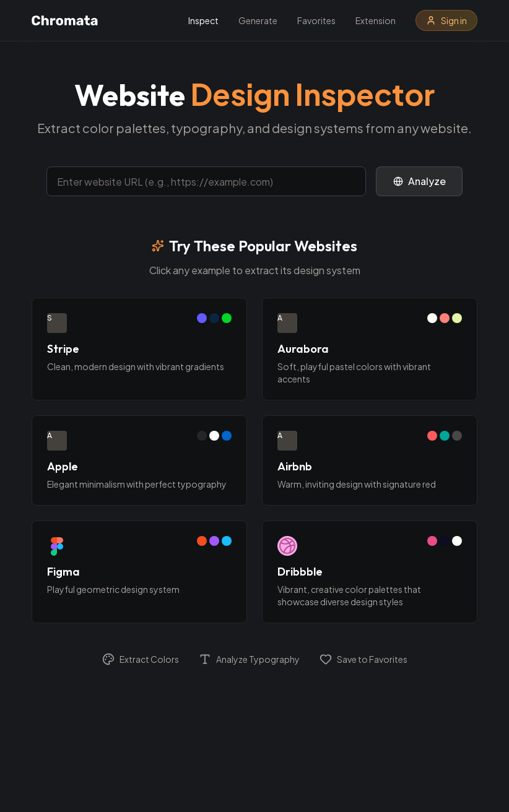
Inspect (203, 20)
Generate (258, 20)
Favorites (316, 20)
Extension (376, 20)
